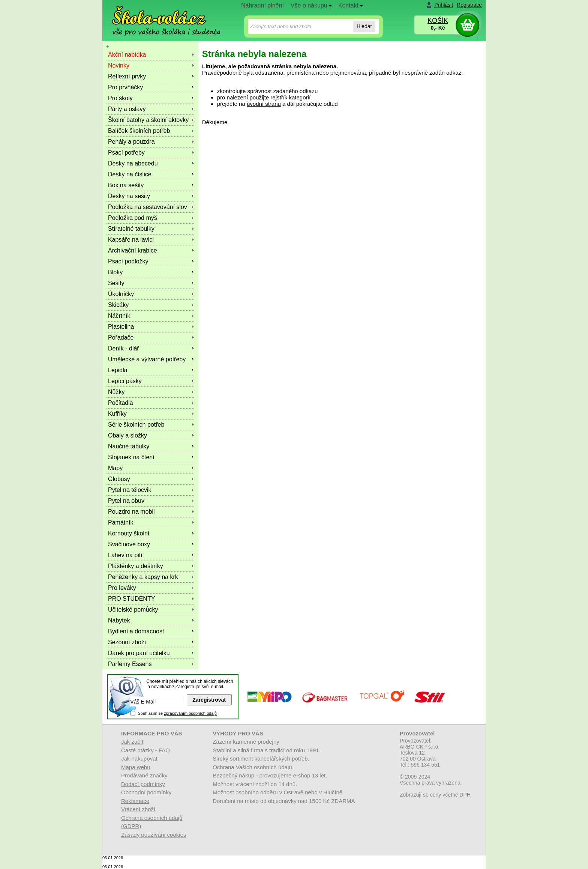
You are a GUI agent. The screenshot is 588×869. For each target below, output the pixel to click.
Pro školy (120, 98)
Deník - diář (124, 348)
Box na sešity (126, 185)
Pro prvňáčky (125, 87)
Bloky (115, 272)
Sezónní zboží (127, 642)
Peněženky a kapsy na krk (143, 577)
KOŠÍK (438, 21)
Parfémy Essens (130, 664)
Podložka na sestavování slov (148, 207)
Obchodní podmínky (146, 792)
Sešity (116, 283)
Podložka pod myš (133, 218)
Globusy (119, 479)
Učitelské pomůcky (133, 610)
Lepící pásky (125, 381)
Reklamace (135, 801)
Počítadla (121, 403)
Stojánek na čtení (131, 457)
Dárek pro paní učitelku (139, 653)
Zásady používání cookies (154, 835)
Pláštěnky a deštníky (136, 566)
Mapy (115, 468)
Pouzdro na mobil (131, 512)
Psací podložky (128, 261)
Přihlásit (444, 5)
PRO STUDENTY (131, 599)
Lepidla (118, 370)
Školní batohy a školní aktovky (148, 120)
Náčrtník (119, 316)
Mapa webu (136, 767)
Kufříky (117, 414)
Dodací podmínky (143, 784)
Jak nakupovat (139, 758)
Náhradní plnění (262, 5)
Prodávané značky (144, 775)
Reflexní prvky (127, 76)
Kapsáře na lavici (131, 240)
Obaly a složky (127, 435)
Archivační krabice (133, 250)
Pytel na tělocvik (130, 490)
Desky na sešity (129, 196)
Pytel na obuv (126, 501)
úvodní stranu (264, 104)
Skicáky (118, 305)
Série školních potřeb (136, 425)
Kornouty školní (129, 533)
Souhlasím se (177, 713)
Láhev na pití (125, 555)
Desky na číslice (130, 174)
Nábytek (119, 620)
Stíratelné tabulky (131, 229)
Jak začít (132, 742)
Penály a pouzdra (131, 142)
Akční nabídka (127, 55)
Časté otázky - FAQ (145, 750)
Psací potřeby (126, 153)
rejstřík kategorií (290, 97)
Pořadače (121, 338)
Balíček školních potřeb (139, 131)
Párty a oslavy (127, 109)
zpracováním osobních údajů (190, 713)
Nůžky (116, 392)
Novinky (119, 65)
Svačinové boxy (129, 544)
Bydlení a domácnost (136, 631)
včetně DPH (457, 795)
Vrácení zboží (138, 809)
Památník (121, 522)
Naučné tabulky (129, 446)
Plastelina (121, 327)
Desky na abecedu (133, 163)
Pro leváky (122, 588)
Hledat (364, 26)
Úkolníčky (121, 294)
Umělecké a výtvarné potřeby (147, 359)
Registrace (469, 5)
